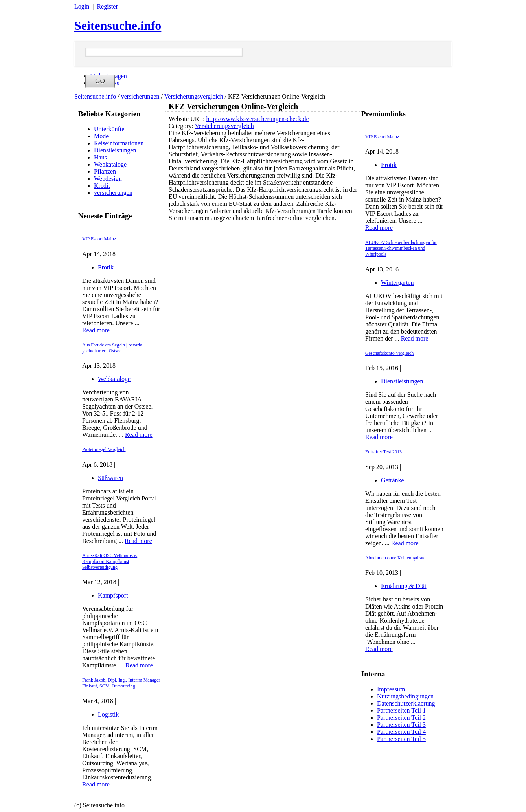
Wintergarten (397, 283)
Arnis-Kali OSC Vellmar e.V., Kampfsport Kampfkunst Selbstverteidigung (110, 561)
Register (107, 6)
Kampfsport (113, 595)
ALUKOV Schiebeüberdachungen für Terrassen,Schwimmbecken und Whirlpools (401, 248)
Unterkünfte (109, 129)
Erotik (106, 267)
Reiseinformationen (119, 143)
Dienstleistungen (115, 150)
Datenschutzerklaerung (406, 703)
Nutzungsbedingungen (405, 696)
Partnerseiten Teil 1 (401, 710)
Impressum (391, 689)
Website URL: (188, 119)
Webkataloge (110, 164)
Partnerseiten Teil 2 (401, 718)
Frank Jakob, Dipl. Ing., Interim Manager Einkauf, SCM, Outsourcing (121, 683)
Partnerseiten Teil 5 (401, 739)
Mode (101, 136)
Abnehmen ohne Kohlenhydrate (395, 558)
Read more (96, 330)
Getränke (393, 480)
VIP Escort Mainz (99, 239)
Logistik (108, 714)
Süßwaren (110, 478)
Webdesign (108, 179)
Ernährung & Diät (404, 586)
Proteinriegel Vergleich (104, 449)
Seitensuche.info (118, 26)
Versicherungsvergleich (195, 96)
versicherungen (141, 96)
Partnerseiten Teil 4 (401, 732)
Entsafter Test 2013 (383, 452)
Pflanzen (105, 171)
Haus (100, 157)
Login (82, 6)
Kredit (102, 186)
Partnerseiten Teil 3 (401, 725)
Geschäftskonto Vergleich (389, 353)
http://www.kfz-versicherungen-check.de (258, 119)
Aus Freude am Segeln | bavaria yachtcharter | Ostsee (112, 348)
